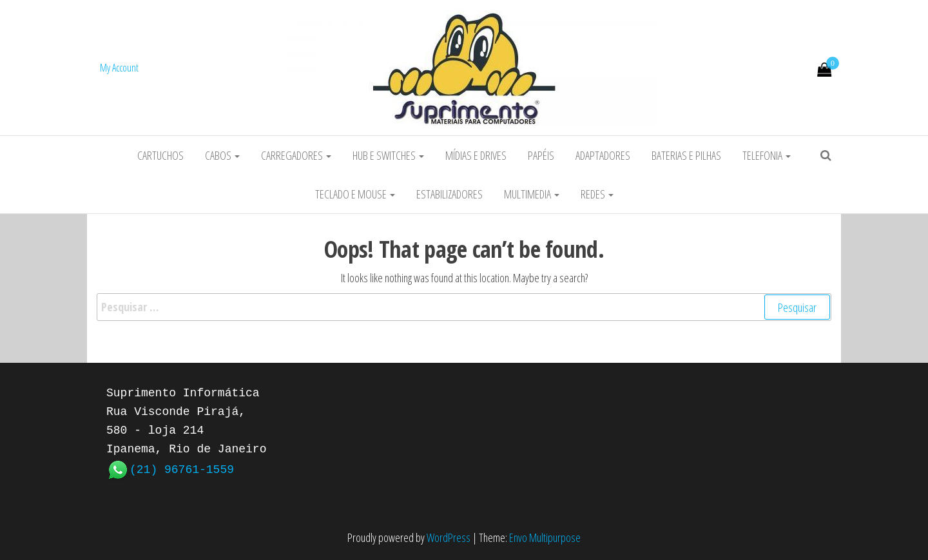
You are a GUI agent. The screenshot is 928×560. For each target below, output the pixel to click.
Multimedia (532, 194)
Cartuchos (160, 155)
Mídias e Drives (476, 155)
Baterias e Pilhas (686, 155)
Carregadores (296, 155)
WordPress (449, 537)
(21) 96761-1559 (182, 468)
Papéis (541, 155)
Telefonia (767, 155)
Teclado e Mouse (355, 194)
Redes (597, 194)
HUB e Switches (388, 155)
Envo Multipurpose (545, 537)
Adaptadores (603, 155)
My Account (119, 68)
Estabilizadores (450, 194)
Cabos (222, 155)
